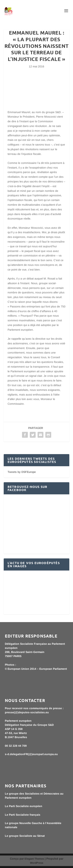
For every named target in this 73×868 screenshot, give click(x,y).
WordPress (37, 863)
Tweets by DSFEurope (22, 472)
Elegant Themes (34, 859)
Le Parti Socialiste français (23, 815)
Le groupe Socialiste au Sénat (25, 836)
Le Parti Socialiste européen (24, 806)
